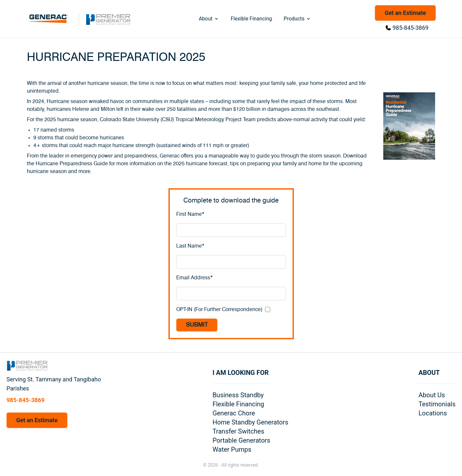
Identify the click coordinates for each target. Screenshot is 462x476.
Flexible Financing (251, 19)
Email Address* (195, 278)
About (209, 19)
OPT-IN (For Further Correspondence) (219, 309)
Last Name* (190, 246)
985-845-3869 (411, 28)
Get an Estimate (405, 13)
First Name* (190, 214)
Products (297, 19)
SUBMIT (197, 325)
